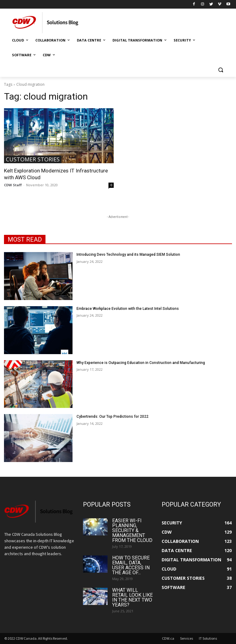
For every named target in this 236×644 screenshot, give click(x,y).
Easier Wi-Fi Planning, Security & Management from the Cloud (132, 530)
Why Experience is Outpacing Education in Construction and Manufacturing (141, 363)
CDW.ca (168, 638)
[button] (220, 70)
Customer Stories (33, 159)
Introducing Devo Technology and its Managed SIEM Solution (128, 255)
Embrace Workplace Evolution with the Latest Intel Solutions (128, 309)
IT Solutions (208, 638)
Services (187, 638)
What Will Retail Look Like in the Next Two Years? (132, 597)
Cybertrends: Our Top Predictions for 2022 (112, 417)
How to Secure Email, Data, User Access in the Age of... (131, 565)
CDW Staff (13, 185)
